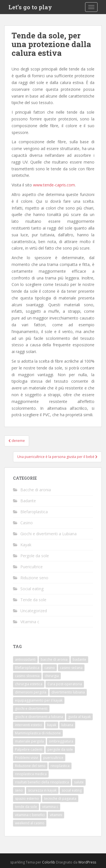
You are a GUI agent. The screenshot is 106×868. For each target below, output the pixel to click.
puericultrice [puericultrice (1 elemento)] (53, 758)
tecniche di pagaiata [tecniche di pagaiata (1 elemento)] (60, 798)
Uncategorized (34, 611)
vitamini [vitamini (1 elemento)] (56, 815)
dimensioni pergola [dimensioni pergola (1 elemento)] (31, 692)
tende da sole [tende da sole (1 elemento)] (26, 807)
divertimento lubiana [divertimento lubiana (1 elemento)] (68, 692)
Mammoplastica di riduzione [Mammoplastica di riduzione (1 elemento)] (38, 733)
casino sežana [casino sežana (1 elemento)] (71, 668)
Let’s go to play (30, 7)
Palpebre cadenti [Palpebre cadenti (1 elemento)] (29, 749)
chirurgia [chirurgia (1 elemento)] (52, 676)
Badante (28, 501)
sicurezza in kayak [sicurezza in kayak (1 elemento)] (42, 790)
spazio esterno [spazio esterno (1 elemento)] (27, 798)
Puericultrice (32, 567)
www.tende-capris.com (54, 185)
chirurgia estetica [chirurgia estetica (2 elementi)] (29, 684)
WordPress (87, 862)
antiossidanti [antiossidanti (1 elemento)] (25, 659)
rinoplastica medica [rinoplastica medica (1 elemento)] (31, 774)
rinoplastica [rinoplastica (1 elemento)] (60, 766)
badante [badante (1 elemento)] (79, 659)
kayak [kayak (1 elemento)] (52, 725)
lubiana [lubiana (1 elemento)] (67, 725)
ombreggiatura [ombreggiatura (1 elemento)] (61, 741)
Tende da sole (33, 600)
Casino (27, 523)
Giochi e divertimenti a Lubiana (48, 534)
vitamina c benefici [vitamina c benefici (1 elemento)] (30, 815)
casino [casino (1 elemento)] (50, 668)
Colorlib (49, 862)
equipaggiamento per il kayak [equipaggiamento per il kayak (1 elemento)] (39, 700)
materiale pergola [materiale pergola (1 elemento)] (29, 741)
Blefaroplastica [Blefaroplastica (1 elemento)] (27, 668)
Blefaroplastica (34, 512)
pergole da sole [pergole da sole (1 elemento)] (60, 749)
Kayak (26, 545)
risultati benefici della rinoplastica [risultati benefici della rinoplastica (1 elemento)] (42, 782)
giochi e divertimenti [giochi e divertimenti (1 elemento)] (31, 709)
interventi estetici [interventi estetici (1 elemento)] (29, 725)
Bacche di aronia (36, 490)
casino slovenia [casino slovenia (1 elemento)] (27, 676)
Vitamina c (30, 622)
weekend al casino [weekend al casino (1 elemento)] (30, 823)
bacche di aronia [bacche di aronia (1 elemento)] (54, 659)
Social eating (32, 589)
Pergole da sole (35, 556)
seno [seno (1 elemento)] (19, 790)
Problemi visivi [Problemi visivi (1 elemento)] (27, 758)
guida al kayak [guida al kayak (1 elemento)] (79, 717)
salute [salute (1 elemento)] (79, 782)
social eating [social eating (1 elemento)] (72, 790)
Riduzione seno (34, 578)
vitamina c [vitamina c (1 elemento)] (50, 807)
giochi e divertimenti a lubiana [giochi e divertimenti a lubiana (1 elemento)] (39, 717)
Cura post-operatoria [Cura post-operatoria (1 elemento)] (65, 684)
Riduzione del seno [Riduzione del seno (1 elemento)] (30, 766)
